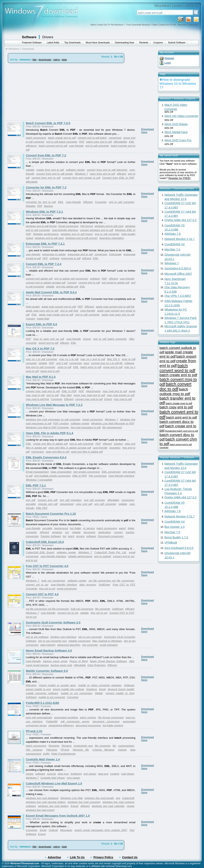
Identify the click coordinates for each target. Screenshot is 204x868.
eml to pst (32, 560)
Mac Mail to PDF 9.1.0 (41, 377)
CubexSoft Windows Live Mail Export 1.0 (54, 783)
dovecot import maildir (121, 689)
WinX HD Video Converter (181, 116)
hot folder (76, 528)
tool (118, 798)
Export (87, 339)
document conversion (106, 721)
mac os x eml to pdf (93, 359)
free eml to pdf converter (41, 367)
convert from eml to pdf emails (55, 174)
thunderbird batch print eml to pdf (181, 431)
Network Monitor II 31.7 (180, 239)
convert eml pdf (48, 500)
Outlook (53, 830)
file (114, 746)
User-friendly (73, 202)
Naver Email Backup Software (108, 661)
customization (126, 746)
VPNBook (171, 543)
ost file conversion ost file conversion (111, 581)
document (90, 532)
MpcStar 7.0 (172, 249)
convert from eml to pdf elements (107, 170)
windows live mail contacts (118, 802)
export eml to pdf (48, 343)
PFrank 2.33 (34, 731)
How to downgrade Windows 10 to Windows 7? (178, 84)
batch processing (36, 138)
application (105, 532)
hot (64, 536)
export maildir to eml (38, 689)
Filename (52, 750)
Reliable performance (46, 234)
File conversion (98, 476)
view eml (103, 774)
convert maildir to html (120, 693)
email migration (109, 645)
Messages (66, 830)
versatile (31, 504)
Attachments (93, 391)
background (61, 528)
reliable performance (80, 556)
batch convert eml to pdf (53, 146)
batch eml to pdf (50, 371)
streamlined (67, 504)
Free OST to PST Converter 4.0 (47, 566)
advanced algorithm (69, 645)
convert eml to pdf (89, 283)
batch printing (88, 717)
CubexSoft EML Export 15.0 (45, 542)
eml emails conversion (87, 472)
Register (170, 58)
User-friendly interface (65, 230)
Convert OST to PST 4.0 (42, 594)
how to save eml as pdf (49, 339)
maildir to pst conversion (76, 693)
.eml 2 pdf (62, 363)
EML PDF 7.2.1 (36, 485)
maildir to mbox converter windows (100, 685)
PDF (82, 142)
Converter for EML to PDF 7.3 (46, 187)
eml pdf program (95, 500)
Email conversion (69, 226)
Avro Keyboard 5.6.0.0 (179, 548)
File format (87, 226)
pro (67, 532)
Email (102, 689)
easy (86, 363)
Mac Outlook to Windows (107, 641)
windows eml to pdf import (77, 234)
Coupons (158, 43)
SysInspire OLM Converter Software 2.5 (53, 623)
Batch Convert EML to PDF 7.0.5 (48, 123)
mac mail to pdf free (38, 399)
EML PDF (42, 508)
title (35, 60)
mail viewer (128, 774)
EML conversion (111, 472)
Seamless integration (112, 238)
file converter (103, 609)
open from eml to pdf (102, 174)
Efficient (88, 202)
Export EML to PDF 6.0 (42, 324)
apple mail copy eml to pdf (42, 311)
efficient (122, 174)
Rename (67, 746)
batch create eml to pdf (62, 138)
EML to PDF (69, 391)
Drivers (48, 37)
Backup (48, 206)
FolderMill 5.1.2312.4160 (43, 703)
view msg (63, 774)
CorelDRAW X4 (175, 244)
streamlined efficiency (61, 725)
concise (51, 774)
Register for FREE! (179, 178)
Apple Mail (43, 319)
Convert (72, 283)
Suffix (46, 754)
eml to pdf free (69, 311)
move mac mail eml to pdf (89, 395)
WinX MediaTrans (176, 132)
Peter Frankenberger (63, 754)
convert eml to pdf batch (92, 138)
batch (71, 536)
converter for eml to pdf (41, 202)
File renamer (34, 750)
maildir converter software (42, 693)
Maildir (99, 693)
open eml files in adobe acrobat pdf (70, 448)
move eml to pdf (113, 367)
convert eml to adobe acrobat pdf (46, 283)
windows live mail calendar (108, 806)
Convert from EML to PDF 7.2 (46, 155)
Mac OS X (113, 359)
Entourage (115, 254)
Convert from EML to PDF (118, 178)
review (30, 774)
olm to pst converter (90, 637)
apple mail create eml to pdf (56, 315)
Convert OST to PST (122, 613)
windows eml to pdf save (49, 238)
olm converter (90, 645)
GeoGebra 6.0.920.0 (178, 268)
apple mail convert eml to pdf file (115, 307)
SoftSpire (31, 697)
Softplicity (76, 774)
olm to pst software (37, 637)
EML (132, 142)
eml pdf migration (71, 500)
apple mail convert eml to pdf (59, 307)
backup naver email (55, 661)
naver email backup (37, 665)
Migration (31, 685)
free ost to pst (47, 589)
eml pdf (31, 500)
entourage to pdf (71, 258)
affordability (120, 142)
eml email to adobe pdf (116, 283)
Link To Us (191, 6)
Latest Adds (53, 43)
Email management (37, 472)
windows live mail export (40, 810)
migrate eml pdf (48, 504)
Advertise (54, 857)
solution (118, 444)
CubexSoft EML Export (40, 552)
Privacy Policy (103, 857)
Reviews (144, 43)
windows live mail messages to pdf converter (53, 419)
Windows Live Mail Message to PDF (113, 423)
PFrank (65, 750)
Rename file (81, 750)
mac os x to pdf (69, 359)
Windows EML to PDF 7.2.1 (45, 212)
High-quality (33, 307)
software (54, 258)
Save (144, 132)
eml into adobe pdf (67, 287)
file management (112, 427)
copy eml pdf (84, 504)
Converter (101, 202)
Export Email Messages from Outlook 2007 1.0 (58, 816)
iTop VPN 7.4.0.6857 (178, 296)
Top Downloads (73, 43)
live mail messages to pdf (86, 427)
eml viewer (90, 774)
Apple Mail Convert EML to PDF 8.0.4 (51, 292)
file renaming (103, 746)
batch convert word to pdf (178, 368)
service (80, 536)
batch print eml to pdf (182, 417)
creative (115, 774)
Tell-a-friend (162, 6)
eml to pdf (52, 395)
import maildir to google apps (57, 685)
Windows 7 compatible (39, 480)
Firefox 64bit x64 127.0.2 (181, 220)
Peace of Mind (79, 661)
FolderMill (52, 721)
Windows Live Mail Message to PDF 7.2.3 (54, 405)
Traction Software (51, 536)
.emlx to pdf (64, 367)
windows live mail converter (84, 802)
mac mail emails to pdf (121, 395)
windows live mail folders (53, 806)
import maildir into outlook (68, 689)
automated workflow (66, 717)
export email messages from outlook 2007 (101, 830)
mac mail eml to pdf (115, 391)
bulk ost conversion (53, 581)
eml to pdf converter (97, 146)
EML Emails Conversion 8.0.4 (46, 457)
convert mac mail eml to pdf (43, 391)
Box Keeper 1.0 (175, 527)
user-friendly (76, 146)
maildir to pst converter (52, 697)
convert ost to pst (37, 585)
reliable (30, 170)
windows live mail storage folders (46, 802)
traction (130, 532)
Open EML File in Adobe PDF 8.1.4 (50, 433)
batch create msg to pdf (179, 403)
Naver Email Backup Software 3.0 (49, 651)
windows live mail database (42, 798)
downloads (45, 60)
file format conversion (111, 717)
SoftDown (104, 585)
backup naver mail (61, 665)
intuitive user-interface (63, 637)
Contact (177, 6)
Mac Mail (66, 395)
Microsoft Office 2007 (178, 274)
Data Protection (97, 665)
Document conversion (111, 536)
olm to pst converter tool (52, 641)
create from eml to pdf (50, 170)
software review (75, 170)
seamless (115, 448)
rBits (132, 339)
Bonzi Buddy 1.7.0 (176, 537)
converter (31, 343)
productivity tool (83, 746)
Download (148, 129)
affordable (32, 182)
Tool (132, 830)
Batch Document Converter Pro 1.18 (51, 514)
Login (168, 63)
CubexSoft (128, 798)
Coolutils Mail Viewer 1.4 (43, 759)
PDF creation (61, 423)
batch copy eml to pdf (99, 142)
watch (122, 528)
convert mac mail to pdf (89, 399)
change (122, 750)
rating (56, 60)
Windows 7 (81, 174)
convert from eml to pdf (46, 178)
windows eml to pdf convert (81, 238)
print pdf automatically (39, 717)
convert (118, 532)
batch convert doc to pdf (176, 387)
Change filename (103, 750)
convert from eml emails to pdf (81, 178)
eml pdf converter (105, 504)
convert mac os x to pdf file (107, 363)
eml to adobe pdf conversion (71, 279)
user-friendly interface (53, 556)
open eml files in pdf (57, 452)
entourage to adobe (54, 254)
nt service (89, 528)
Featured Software (32, 43)
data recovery (88, 585)
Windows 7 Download (21, 49)
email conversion (93, 419)
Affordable (80, 665)
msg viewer (73, 778)
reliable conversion (79, 641)
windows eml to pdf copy (109, 226)
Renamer (54, 746)
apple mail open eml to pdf (118, 315)
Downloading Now (125, 43)
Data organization (61, 472)
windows (57, 532)
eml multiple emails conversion (52, 476)
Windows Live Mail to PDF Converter (48, 427)
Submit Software (177, 43)
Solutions (92, 689)
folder (131, 528)
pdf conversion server (75, 721)
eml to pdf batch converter (62, 142)
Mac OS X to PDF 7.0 (40, 349)
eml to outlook (103, 556)
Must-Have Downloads (98, 43)
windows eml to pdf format (41, 226)
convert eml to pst (124, 556)
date (64, 60)
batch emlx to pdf (91, 367)
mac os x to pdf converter (42, 359)
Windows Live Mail (72, 798)
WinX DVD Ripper (176, 124)
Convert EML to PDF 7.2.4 (44, 264)
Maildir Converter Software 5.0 (47, 671)
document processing (88, 725)
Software (29, 37)
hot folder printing (113, 725)
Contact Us (130, 857)
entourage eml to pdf (80, 254)
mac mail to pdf (123, 399)
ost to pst (31, 617)
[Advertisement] (39, 92)
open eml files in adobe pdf (87, 452)
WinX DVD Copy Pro (178, 140)
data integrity (48, 645)
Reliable (31, 206)
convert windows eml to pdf (97, 230)
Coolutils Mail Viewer (53, 778)
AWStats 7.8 (173, 234)
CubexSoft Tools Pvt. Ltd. (110, 552)
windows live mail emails (99, 798)
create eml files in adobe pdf (50, 444)
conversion (115, 138)
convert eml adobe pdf (39, 279)
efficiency (31, 146)
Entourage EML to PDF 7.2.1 (45, 244)
